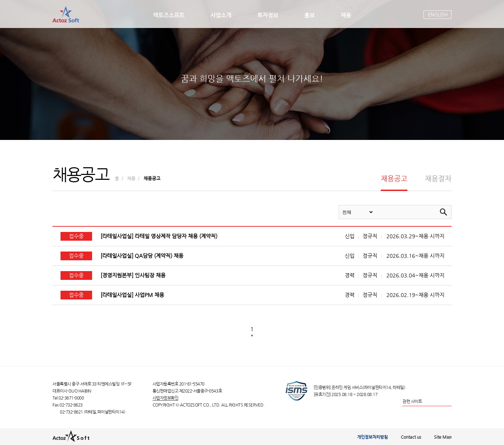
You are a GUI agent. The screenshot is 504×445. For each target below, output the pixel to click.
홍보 (309, 15)
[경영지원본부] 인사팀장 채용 (133, 275)
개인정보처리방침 (372, 437)
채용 (346, 15)
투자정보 (268, 15)
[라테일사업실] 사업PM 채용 (132, 295)
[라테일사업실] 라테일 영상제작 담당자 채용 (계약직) (159, 236)
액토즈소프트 (169, 15)
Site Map (443, 437)
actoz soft (66, 14)
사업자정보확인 (166, 398)
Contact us (411, 437)
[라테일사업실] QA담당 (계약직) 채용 (142, 256)
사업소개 (221, 15)
